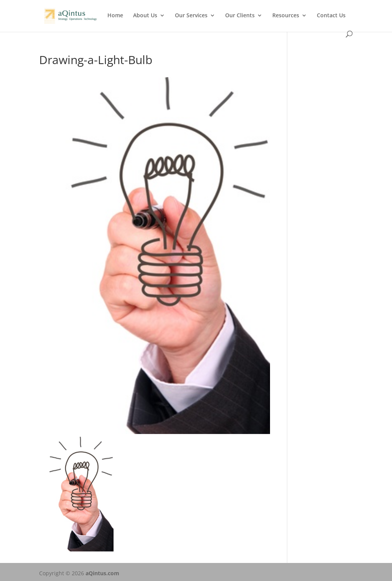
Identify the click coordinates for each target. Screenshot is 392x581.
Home (115, 16)
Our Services (191, 16)
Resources (286, 16)
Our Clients (240, 16)
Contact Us (331, 16)
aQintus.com (102, 573)
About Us (145, 16)
